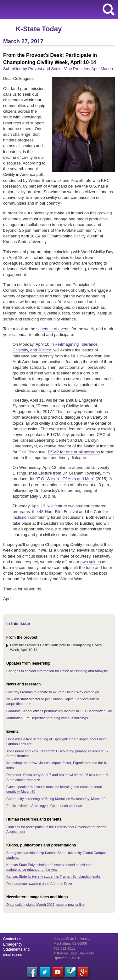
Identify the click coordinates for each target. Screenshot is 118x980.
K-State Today (39, 29)
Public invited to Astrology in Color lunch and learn (45, 806)
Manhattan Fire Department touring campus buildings (47, 718)
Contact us (12, 939)
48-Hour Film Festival (59, 512)
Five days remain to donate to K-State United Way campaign (53, 692)
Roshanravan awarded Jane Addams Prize (39, 884)
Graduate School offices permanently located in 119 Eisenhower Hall (59, 711)
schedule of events (53, 329)
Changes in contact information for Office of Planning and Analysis (57, 671)
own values (90, 562)
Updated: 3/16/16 (67, 958)
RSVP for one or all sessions (74, 452)
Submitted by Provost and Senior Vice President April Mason (58, 69)
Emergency (13, 944)
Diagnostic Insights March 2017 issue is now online (45, 905)
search (109, 9)
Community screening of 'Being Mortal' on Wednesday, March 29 (56, 799)
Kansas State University (57, 9)
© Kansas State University (74, 953)
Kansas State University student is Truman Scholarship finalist (54, 876)
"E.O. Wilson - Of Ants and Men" (65, 479)
